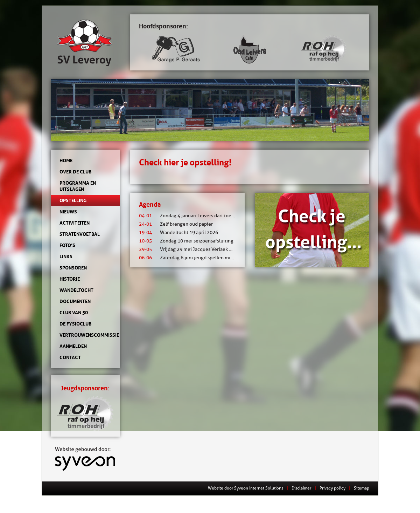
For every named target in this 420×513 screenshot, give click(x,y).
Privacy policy (332, 488)
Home (66, 160)
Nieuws (68, 212)
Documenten (75, 301)
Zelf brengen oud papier (176, 224)
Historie (70, 279)
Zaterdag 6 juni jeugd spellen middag (190, 258)
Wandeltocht (76, 290)
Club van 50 (74, 313)
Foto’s (67, 245)
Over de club (75, 172)
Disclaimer (301, 488)
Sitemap (362, 488)
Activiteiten (75, 223)
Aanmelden (73, 346)
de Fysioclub (75, 324)
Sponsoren (73, 268)
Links (66, 256)
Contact (70, 357)
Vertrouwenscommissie (85, 335)
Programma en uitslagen (78, 186)
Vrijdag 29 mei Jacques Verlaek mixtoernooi (197, 249)
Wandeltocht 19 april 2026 (178, 232)
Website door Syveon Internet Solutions (246, 488)
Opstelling (73, 200)
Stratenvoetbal (80, 234)
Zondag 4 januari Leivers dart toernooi (191, 216)
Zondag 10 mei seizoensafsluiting (186, 241)
